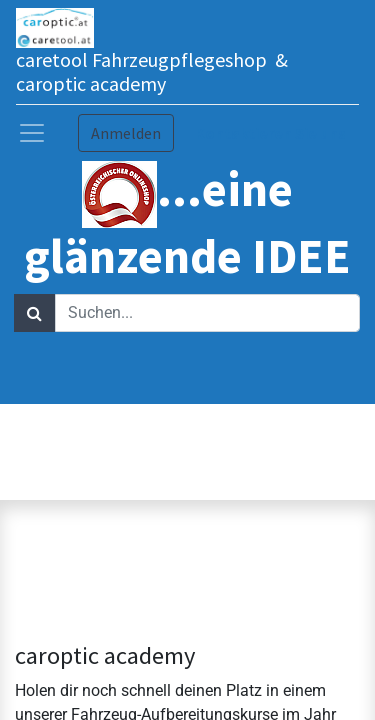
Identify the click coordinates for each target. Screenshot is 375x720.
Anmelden (126, 133)
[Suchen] (34, 313)
